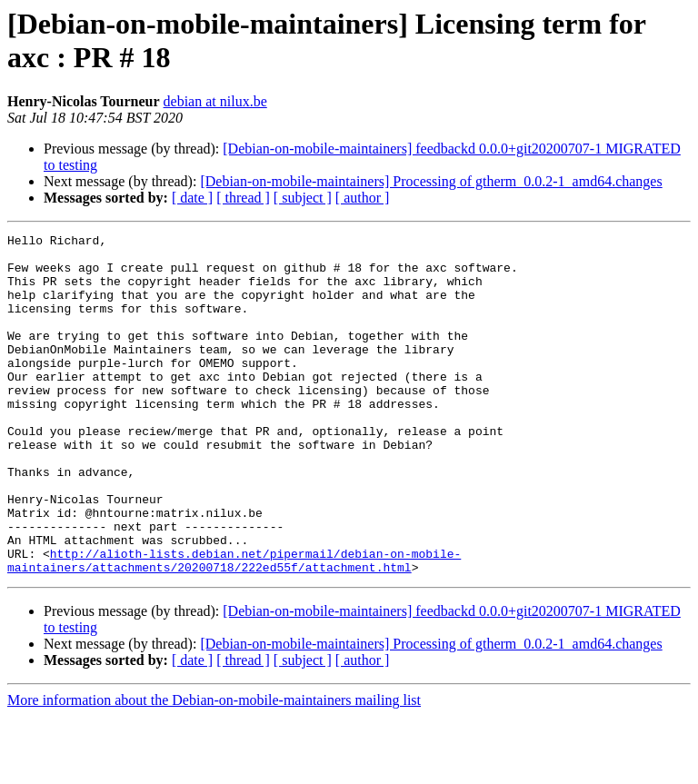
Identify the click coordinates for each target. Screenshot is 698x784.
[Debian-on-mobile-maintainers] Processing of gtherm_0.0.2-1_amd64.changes (431, 181)
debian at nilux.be (215, 101)
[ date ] (192, 198)
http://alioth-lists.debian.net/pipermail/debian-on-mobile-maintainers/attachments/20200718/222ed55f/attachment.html (234, 627)
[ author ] (363, 198)
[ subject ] (303, 198)
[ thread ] (243, 198)
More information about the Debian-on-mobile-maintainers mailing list (214, 768)
